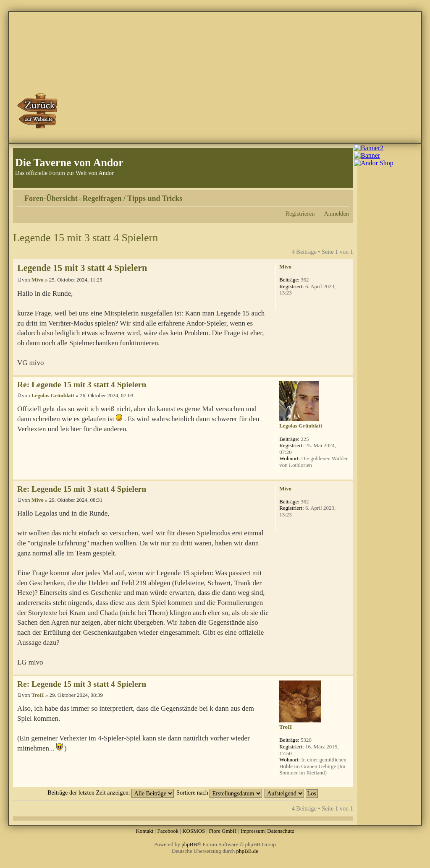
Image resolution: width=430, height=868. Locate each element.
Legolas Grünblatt (53, 395)
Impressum (253, 831)
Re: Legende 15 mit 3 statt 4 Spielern (82, 384)
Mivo (38, 280)
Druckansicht (330, 195)
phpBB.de (247, 851)
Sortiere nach (219, 792)
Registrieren (300, 214)
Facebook (168, 831)
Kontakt (144, 831)
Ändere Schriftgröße (343, 195)
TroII (38, 695)
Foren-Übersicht (51, 198)
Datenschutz (281, 831)
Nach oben (347, 371)
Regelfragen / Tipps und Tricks (133, 198)
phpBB (189, 844)
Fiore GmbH (223, 831)
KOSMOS (194, 831)
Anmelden (336, 214)
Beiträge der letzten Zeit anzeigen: (111, 792)
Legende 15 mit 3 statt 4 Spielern (85, 238)
